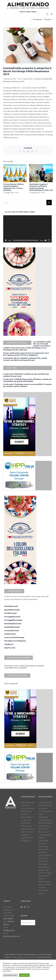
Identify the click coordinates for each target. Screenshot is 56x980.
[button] (5, 179)
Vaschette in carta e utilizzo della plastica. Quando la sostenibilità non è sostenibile (24, 667)
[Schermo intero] (49, 240)
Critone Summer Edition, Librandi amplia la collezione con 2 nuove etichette (14, 187)
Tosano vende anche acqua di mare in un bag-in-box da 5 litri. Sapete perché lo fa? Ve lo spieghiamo (26, 354)
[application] (27, 229)
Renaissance (7, 81)
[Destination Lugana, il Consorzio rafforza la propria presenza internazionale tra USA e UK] (41, 165)
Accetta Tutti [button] (24, 975)
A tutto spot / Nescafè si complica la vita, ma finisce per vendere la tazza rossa (26, 375)
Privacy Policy (29, 957)
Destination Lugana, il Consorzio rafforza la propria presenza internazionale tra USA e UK (41, 187)
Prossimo (48, 19)
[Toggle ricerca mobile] (47, 14)
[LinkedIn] (22, 907)
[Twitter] (28, 907)
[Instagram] (25, 907)
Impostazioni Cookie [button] (10, 975)
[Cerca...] (25, 202)
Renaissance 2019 (18, 81)
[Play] (6, 240)
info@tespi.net (9, 930)
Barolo (39, 79)
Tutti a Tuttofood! (11, 683)
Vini (31, 79)
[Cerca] (49, 202)
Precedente (38, 19)
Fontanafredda (47, 79)
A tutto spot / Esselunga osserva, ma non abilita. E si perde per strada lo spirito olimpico (27, 385)
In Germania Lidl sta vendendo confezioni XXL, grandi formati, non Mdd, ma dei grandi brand (25, 359)
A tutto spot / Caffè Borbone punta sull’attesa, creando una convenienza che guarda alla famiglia (27, 380)
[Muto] (46, 240)
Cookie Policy (17, 957)
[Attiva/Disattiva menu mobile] (52, 14)
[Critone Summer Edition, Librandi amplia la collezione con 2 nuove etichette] (15, 165)
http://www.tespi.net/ (11, 936)
